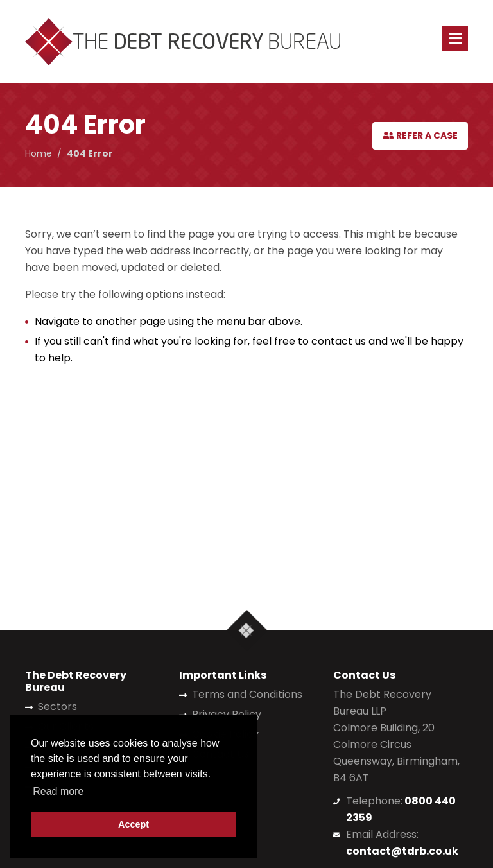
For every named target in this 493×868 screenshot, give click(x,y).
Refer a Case (420, 135)
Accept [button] (134, 824)
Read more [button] (58, 791)
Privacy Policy (227, 714)
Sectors (57, 707)
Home (39, 153)
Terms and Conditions (247, 694)
